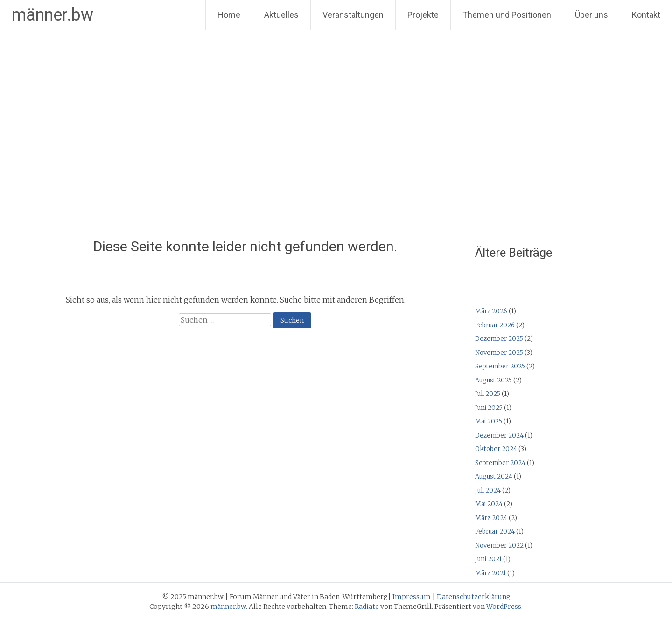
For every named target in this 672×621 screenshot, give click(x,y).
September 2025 (500, 366)
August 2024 (494, 476)
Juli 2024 (488, 490)
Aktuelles (281, 15)
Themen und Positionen (507, 15)
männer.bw (52, 15)
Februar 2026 (495, 325)
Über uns (591, 15)
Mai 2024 (489, 504)
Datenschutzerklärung (474, 597)
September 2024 (500, 463)
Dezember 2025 (499, 339)
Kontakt (646, 15)
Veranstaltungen (353, 15)
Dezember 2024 (499, 435)
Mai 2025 (489, 421)
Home (229, 15)
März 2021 (490, 573)
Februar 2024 (495, 532)
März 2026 (491, 311)
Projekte (423, 15)
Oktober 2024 (496, 449)
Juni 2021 (488, 559)
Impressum (412, 597)
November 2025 (499, 353)
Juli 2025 (488, 394)
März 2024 (491, 518)
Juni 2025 (489, 408)
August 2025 (493, 380)
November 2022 (499, 546)
